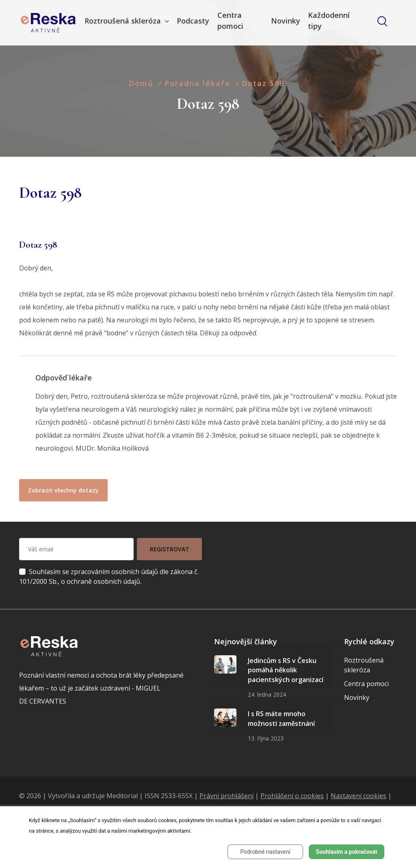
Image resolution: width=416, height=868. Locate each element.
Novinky (286, 21)
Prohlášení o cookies (292, 796)
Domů (141, 83)
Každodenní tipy (329, 21)
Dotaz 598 (263, 83)
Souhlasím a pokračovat (347, 852)
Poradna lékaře (197, 83)
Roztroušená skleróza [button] (124, 21)
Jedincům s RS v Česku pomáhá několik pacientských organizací (286, 670)
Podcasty (193, 21)
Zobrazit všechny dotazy (63, 490)
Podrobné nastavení (265, 852)
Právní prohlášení (226, 796)
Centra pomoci (230, 21)
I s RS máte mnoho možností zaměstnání (281, 718)
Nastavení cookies (359, 796)
